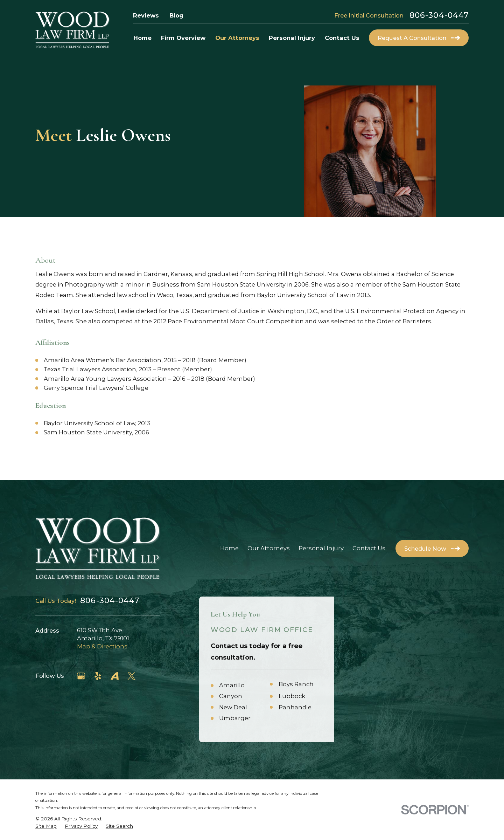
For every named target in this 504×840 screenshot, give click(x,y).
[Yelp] (98, 676)
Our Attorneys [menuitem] (237, 38)
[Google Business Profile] (81, 676)
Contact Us (369, 548)
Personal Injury (321, 548)
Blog (176, 15)
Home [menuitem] (142, 38)
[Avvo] (115, 676)
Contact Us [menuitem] (342, 38)
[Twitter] (131, 676)
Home (229, 548)
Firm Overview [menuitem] (183, 38)
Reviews (146, 15)
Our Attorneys (269, 548)
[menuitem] (46, 826)
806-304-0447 (439, 15)
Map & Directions (102, 646)
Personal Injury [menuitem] (292, 38)
